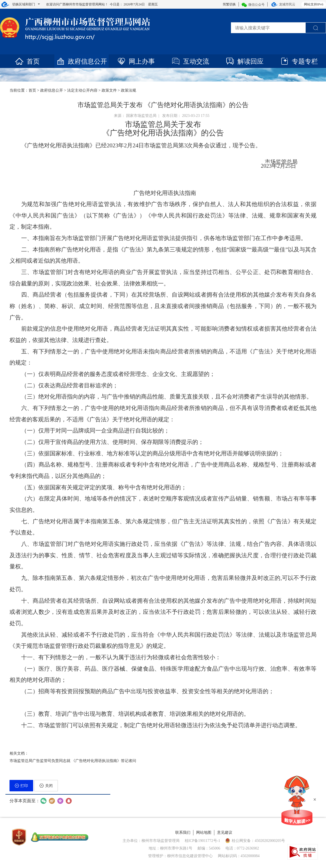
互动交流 (190, 61)
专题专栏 (299, 61)
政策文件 (109, 90)
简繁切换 (229, 4)
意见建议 (225, 833)
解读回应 (244, 61)
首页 (27, 61)
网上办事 (136, 61)
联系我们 (183, 833)
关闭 (46, 786)
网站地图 (204, 833)
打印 (21, 786)
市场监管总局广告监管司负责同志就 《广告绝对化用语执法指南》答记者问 (73, 761)
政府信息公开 (81, 61)
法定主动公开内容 (82, 90)
